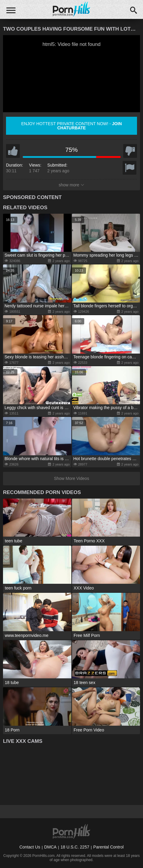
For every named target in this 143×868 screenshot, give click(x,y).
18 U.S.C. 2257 (75, 847)
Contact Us (30, 847)
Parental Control (108, 847)
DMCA (50, 847)
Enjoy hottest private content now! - (72, 126)
